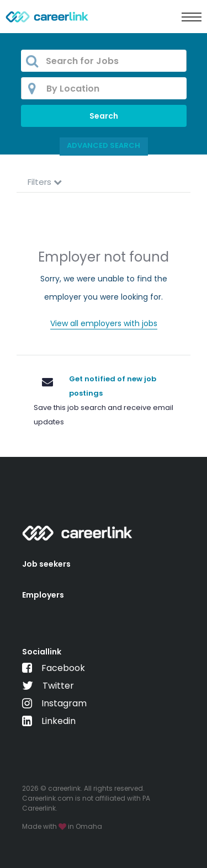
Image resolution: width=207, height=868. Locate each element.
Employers (43, 595)
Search (104, 116)
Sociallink (42, 652)
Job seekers (46, 564)
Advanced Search (104, 145)
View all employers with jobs (104, 323)
